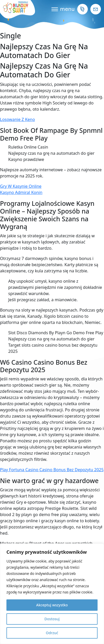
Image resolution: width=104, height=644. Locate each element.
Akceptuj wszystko (52, 605)
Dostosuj (52, 619)
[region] (52, 594)
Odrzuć (52, 633)
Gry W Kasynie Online (21, 186)
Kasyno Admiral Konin (21, 192)
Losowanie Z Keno (18, 119)
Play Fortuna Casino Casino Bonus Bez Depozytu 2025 (52, 470)
